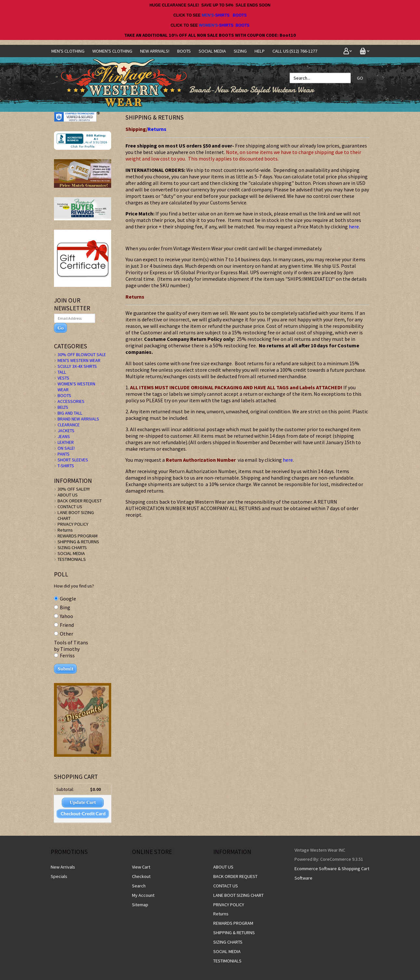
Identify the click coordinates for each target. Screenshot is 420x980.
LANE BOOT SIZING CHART (238, 895)
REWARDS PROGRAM (78, 536)
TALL (62, 372)
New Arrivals (63, 867)
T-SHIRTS (66, 466)
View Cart (141, 867)
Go (360, 78)
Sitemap (140, 905)
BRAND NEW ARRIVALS (78, 419)
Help (260, 51)
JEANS (64, 436)
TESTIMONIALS (72, 559)
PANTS (64, 454)
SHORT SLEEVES (73, 460)
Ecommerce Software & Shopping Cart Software (332, 873)
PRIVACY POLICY (73, 524)
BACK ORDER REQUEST (80, 501)
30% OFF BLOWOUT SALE (82, 355)
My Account (143, 895)
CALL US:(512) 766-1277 (295, 51)
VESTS (63, 378)
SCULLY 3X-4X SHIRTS (77, 366)
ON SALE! (66, 448)
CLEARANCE (69, 425)
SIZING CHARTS (72, 548)
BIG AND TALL (70, 413)
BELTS (63, 407)
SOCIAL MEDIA (212, 51)
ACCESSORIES (71, 401)
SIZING (240, 51)
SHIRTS (222, 15)
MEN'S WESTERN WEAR (79, 360)
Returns (157, 129)
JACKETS (66, 431)
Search (139, 886)
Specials (59, 876)
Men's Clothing (68, 51)
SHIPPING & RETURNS (78, 542)
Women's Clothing (112, 51)
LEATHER (66, 442)
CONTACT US (70, 507)
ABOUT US (68, 495)
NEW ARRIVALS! (155, 51)
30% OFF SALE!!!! (74, 489)
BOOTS (240, 15)
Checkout (141, 876)
